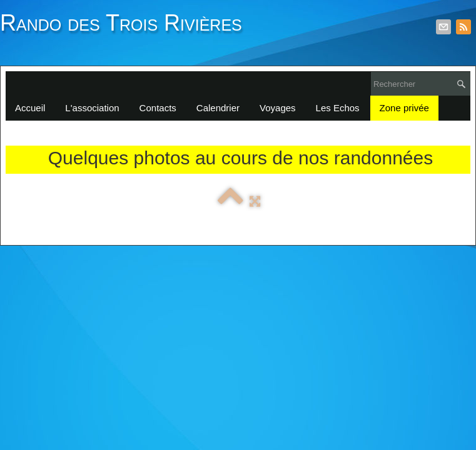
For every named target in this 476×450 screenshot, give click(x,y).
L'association (92, 108)
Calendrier (218, 108)
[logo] (126, 30)
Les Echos (338, 108)
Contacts (158, 108)
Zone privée (404, 108)
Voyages (278, 108)
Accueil (30, 108)
